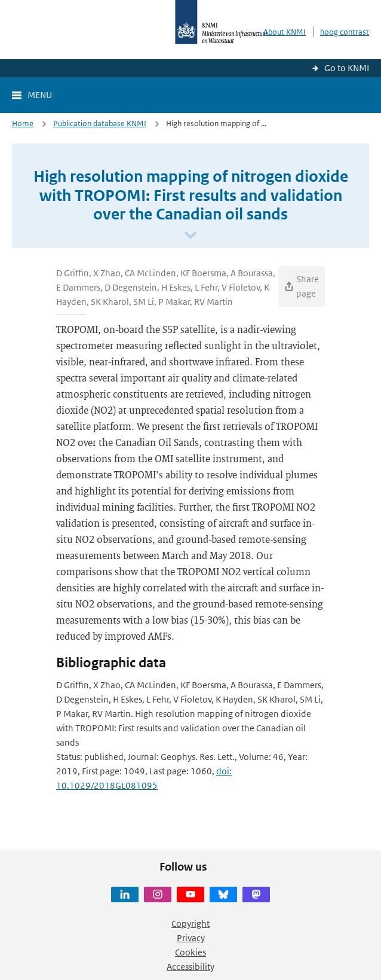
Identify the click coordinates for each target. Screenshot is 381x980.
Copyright (190, 923)
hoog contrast (345, 32)
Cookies (190, 952)
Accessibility (190, 967)
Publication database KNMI (100, 123)
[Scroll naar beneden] (190, 236)
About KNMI (285, 32)
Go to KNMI (347, 68)
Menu (40, 95)
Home (23, 123)
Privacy (191, 938)
